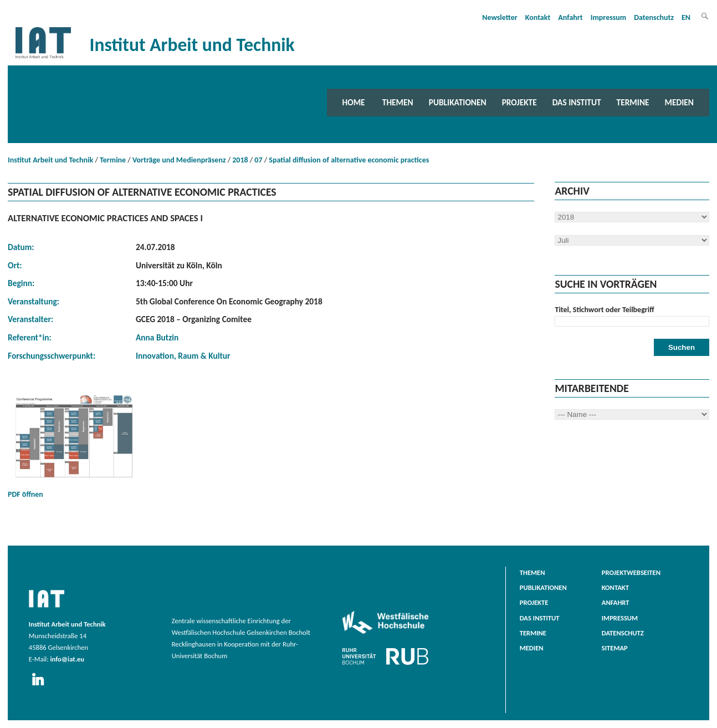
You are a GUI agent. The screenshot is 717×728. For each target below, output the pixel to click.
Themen (398, 102)
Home (354, 102)
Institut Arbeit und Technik (50, 160)
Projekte (519, 102)
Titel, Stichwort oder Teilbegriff (604, 310)
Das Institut (577, 102)
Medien (679, 102)
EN (686, 17)
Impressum (609, 17)
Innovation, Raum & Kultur (183, 356)
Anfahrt (570, 17)
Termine (633, 102)
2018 (240, 160)
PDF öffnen (74, 445)
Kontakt (538, 17)
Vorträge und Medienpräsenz (179, 160)
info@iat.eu (67, 659)
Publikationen (458, 102)
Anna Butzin (157, 337)
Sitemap (615, 648)
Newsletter (500, 17)
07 (258, 160)
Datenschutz (654, 17)
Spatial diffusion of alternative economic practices (349, 160)
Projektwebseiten (631, 572)
